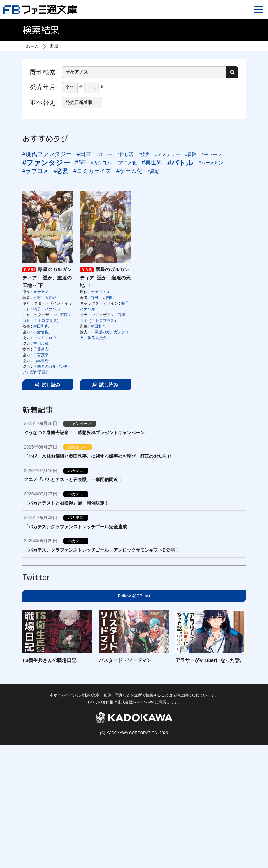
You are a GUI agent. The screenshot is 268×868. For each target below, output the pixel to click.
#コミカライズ (92, 171)
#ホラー (104, 154)
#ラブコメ (35, 171)
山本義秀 (41, 361)
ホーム (32, 46)
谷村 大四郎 (45, 298)
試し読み (48, 385)
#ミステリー (167, 154)
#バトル (180, 163)
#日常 (84, 154)
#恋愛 (61, 171)
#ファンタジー (46, 163)
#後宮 (144, 154)
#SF (80, 162)
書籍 (54, 46)
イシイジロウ (45, 338)
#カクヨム (101, 163)
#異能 (153, 171)
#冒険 (191, 154)
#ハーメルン (211, 163)
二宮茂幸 (41, 355)
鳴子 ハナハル (47, 309)
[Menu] (258, 10)
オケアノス (43, 292)
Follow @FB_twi (134, 596)
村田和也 (41, 326)
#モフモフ (212, 154)
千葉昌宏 (41, 349)
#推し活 (126, 154)
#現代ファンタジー (47, 154)
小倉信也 (41, 332)
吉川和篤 (41, 344)
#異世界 (152, 162)
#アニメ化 (126, 163)
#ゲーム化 (129, 171)
